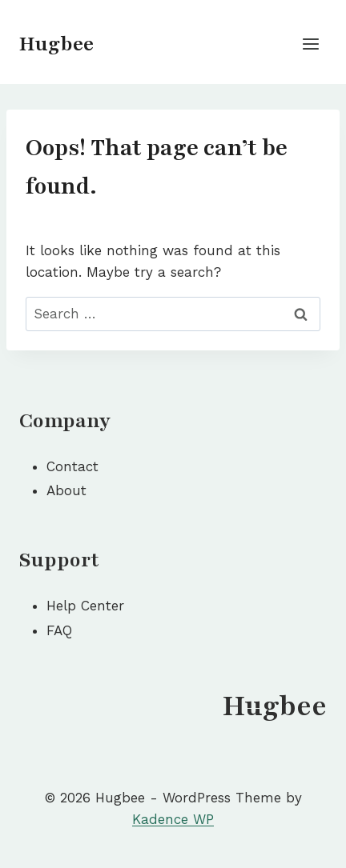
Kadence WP (173, 819)
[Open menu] (310, 44)
